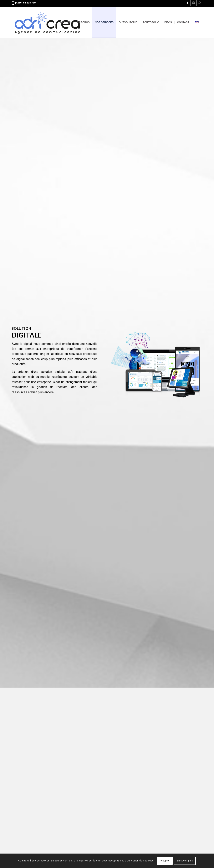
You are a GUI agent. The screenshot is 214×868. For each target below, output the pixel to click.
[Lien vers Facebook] (188, 3)
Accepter (165, 861)
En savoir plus (185, 861)
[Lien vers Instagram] (194, 3)
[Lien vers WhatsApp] (199, 3)
